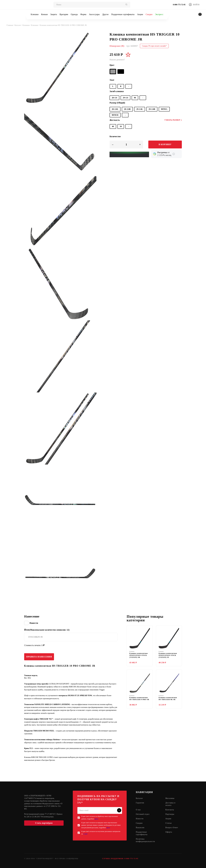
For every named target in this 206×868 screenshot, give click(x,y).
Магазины (170, 798)
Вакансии (140, 828)
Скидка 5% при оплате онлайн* (154, 46)
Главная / (11, 25)
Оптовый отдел (143, 814)
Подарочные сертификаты (123, 14)
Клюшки (35, 14)
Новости (140, 819)
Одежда (74, 14)
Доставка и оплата (170, 804)
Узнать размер (173, 120)
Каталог (139, 798)
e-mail (85, 834)
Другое (105, 14)
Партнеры (170, 814)
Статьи (168, 823)
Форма (83, 14)
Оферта (169, 832)
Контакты (170, 810)
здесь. (97, 819)
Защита (54, 14)
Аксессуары (94, 14)
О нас (138, 810)
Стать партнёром (44, 823)
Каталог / (19, 25)
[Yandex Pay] (129, 154)
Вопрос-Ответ (172, 828)
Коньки (44, 14)
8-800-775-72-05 (179, 5)
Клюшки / (27, 25)
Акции (140, 14)
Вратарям (64, 14)
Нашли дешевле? (117, 60)
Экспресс (159, 14)
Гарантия (140, 803)
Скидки (149, 14)
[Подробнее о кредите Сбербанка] (174, 154)
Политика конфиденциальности (145, 840)
